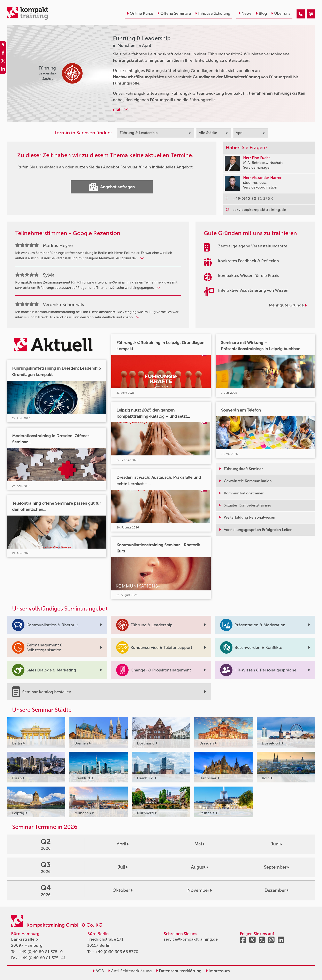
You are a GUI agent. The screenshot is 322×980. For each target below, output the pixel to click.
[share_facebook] (3, 53)
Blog (261, 13)
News (245, 13)
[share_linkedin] (3, 70)
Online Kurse (140, 13)
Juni (276, 844)
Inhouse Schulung (213, 13)
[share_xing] (3, 45)
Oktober (122, 890)
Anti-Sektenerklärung (130, 971)
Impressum (218, 971)
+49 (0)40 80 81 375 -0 (41, 952)
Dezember (276, 890)
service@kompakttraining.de (191, 939)
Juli (123, 867)
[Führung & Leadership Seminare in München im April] (301, 14)
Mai (199, 844)
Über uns (281, 13)
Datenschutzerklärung (179, 971)
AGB (98, 971)
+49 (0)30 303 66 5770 (117, 952)
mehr (120, 109)
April (123, 844)
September (276, 867)
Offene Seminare (174, 13)
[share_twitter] (3, 62)
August (200, 867)
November (200, 890)
